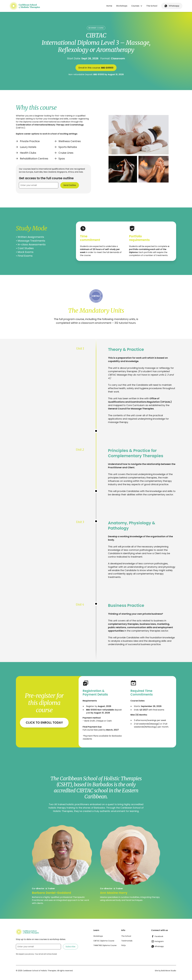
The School (152, 6)
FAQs (123, 945)
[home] (25, 6)
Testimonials (127, 941)
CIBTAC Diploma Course (104, 941)
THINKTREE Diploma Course (105, 945)
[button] (137, 6)
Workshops (122, 6)
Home (109, 6)
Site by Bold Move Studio (165, 971)
